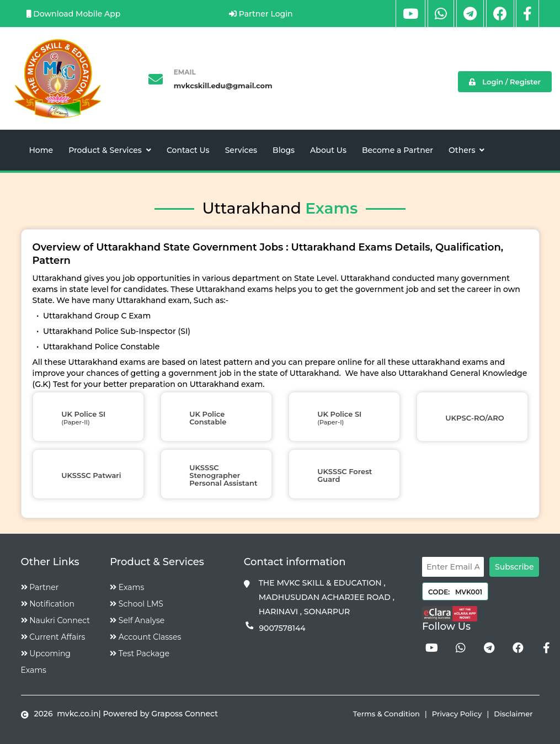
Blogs (284, 150)
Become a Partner (398, 150)
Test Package (140, 653)
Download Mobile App (74, 14)
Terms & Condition (386, 714)
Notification (48, 604)
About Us (328, 150)
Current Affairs (53, 637)
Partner (40, 587)
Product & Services (110, 150)
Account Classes (145, 637)
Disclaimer (513, 714)
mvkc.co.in (76, 714)
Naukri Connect (55, 620)
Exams (127, 587)
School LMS (137, 604)
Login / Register (505, 82)
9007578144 (282, 628)
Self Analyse (137, 620)
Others (466, 150)
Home (41, 150)
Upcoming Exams (46, 662)
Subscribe (514, 567)
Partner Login (261, 14)
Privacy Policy (457, 714)
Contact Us (188, 150)
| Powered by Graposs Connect (158, 714)
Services (241, 150)
